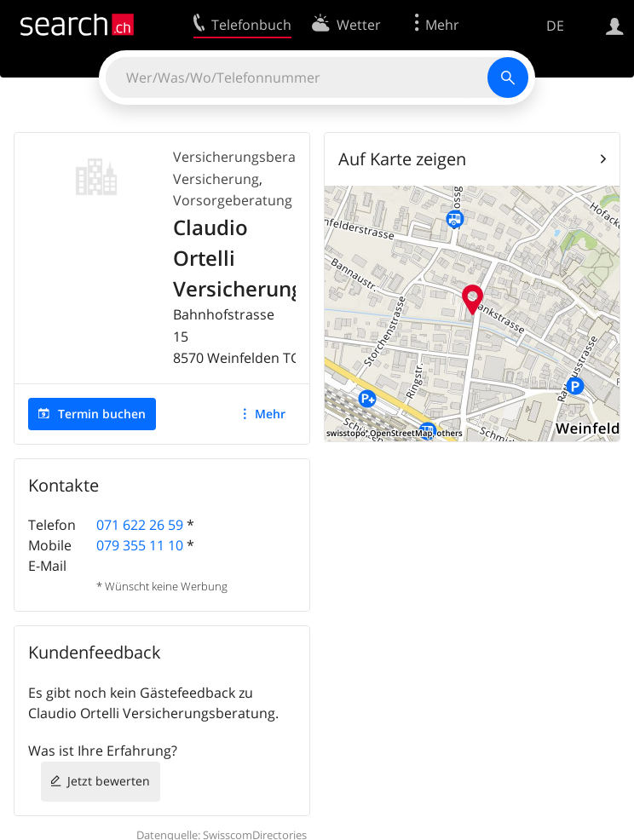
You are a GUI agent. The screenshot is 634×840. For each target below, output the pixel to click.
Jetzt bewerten (109, 781)
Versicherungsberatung (249, 157)
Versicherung (216, 179)
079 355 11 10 (140, 545)
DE (555, 26)
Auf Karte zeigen (402, 159)
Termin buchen (102, 414)
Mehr (270, 414)
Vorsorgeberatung (233, 200)
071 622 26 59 (140, 525)
